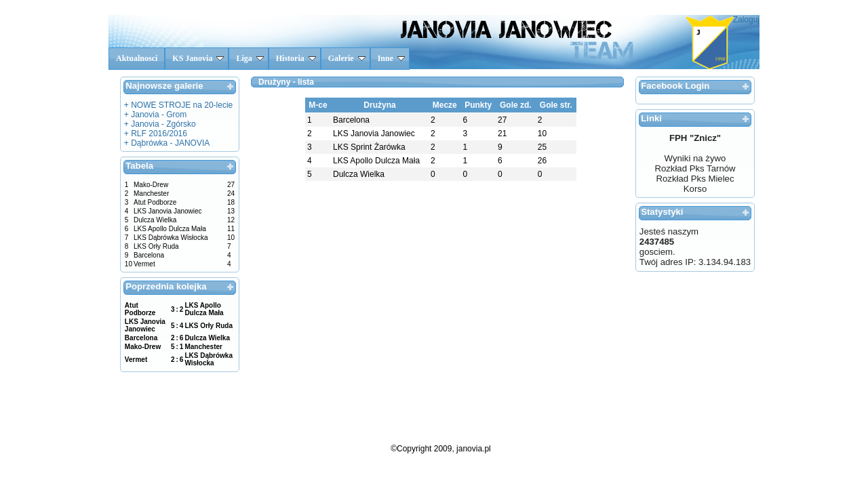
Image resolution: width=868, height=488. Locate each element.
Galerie (347, 58)
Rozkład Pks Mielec (695, 179)
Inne (391, 58)
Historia (296, 58)
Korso (695, 189)
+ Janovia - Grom (155, 115)
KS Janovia (198, 58)
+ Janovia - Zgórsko (160, 124)
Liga (250, 58)
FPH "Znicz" (695, 138)
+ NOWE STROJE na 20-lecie (178, 105)
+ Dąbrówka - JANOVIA (167, 143)
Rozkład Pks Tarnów (695, 168)
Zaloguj (746, 20)
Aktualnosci (137, 58)
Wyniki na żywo (695, 158)
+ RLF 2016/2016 (156, 134)
